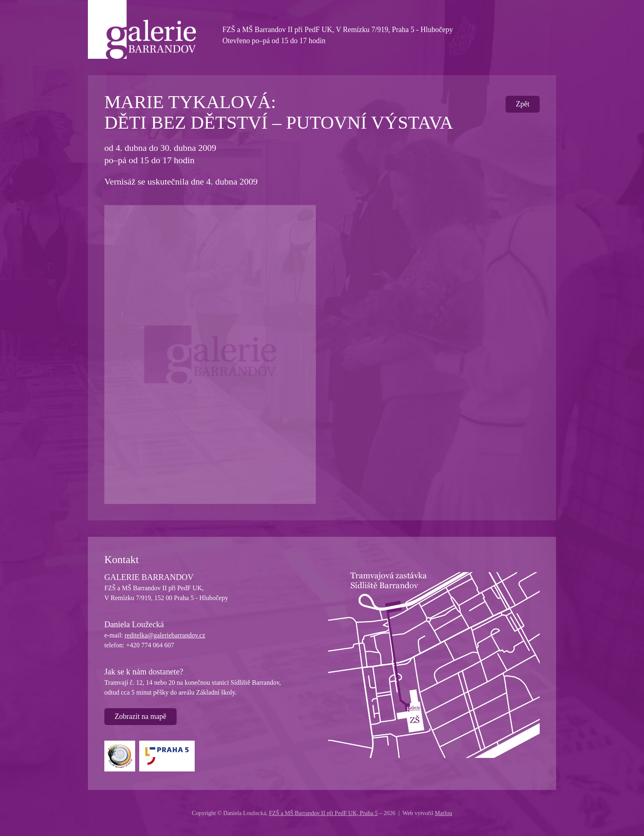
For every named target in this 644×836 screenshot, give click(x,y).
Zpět (523, 104)
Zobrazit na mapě (140, 716)
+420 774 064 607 (150, 645)
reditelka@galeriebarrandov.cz (165, 635)
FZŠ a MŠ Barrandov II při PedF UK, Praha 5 (323, 813)
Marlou (444, 813)
